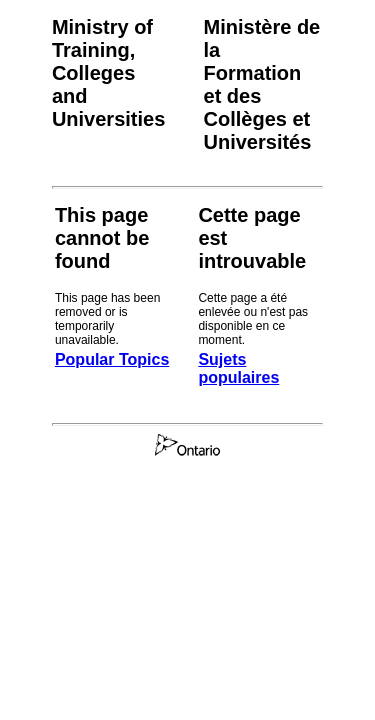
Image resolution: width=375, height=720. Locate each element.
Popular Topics (112, 359)
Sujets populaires (238, 368)
